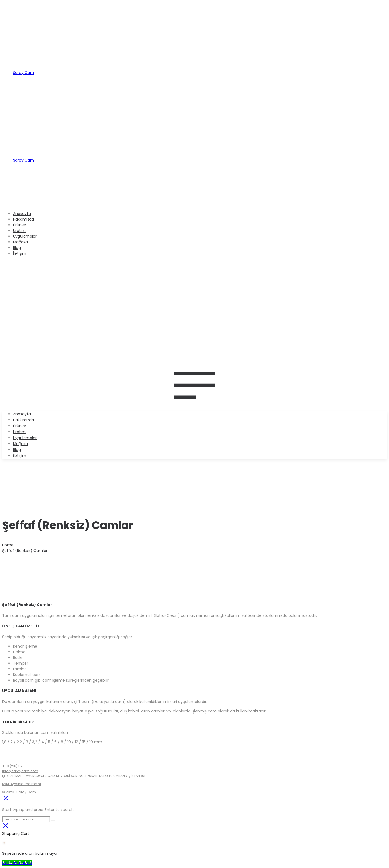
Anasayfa (22, 414)
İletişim (20, 456)
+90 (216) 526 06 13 (18, 766)
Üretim (19, 432)
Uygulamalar (25, 438)
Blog (17, 450)
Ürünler (20, 426)
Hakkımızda (24, 420)
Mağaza (20, 444)
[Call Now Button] (17, 863)
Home (8, 545)
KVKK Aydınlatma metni (21, 784)
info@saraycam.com (20, 771)
